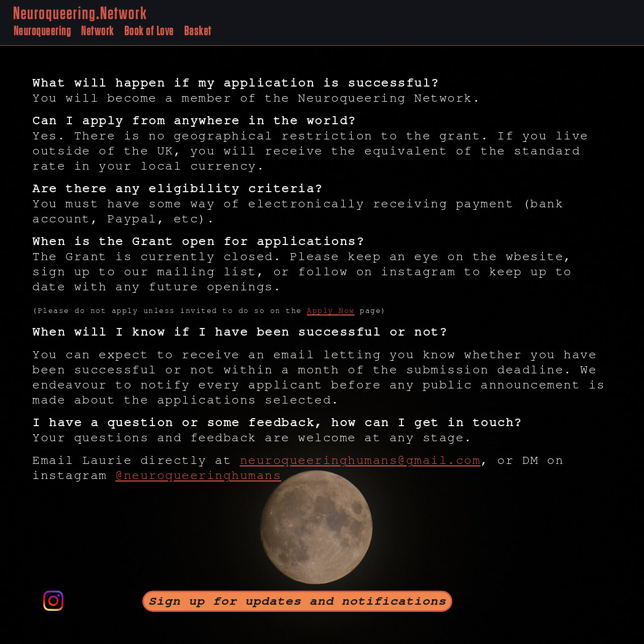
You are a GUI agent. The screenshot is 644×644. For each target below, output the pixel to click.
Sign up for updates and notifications (297, 601)
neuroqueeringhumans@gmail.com (360, 460)
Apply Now (331, 311)
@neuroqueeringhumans (198, 475)
